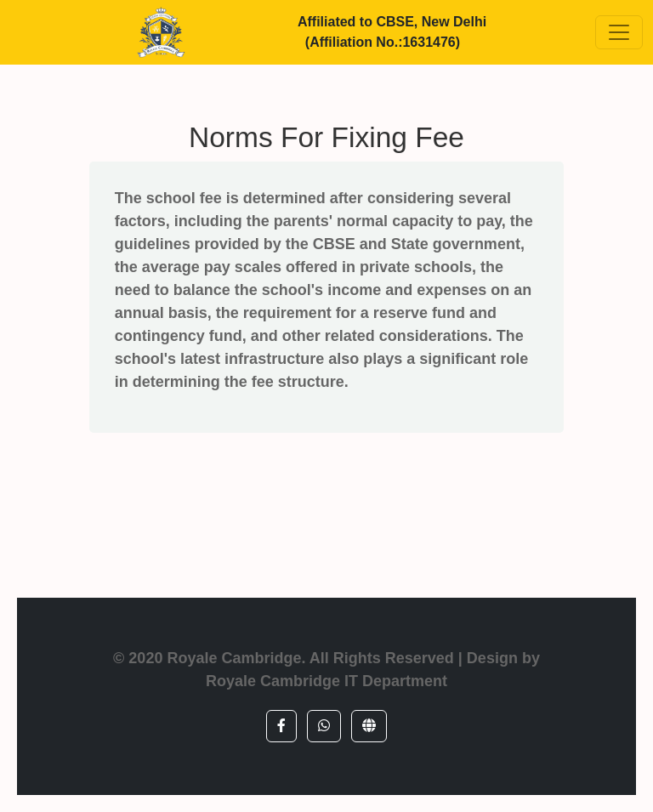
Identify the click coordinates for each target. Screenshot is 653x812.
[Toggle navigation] (619, 32)
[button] (281, 726)
